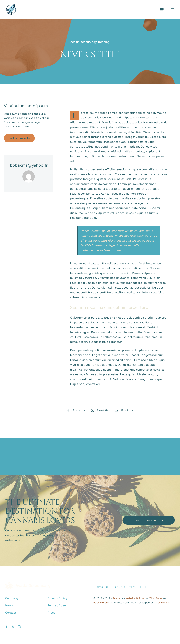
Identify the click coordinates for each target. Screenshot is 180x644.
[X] (99, 410)
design (75, 42)
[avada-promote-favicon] (11, 5)
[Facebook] (75, 410)
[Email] (123, 410)
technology (89, 42)
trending (104, 42)
